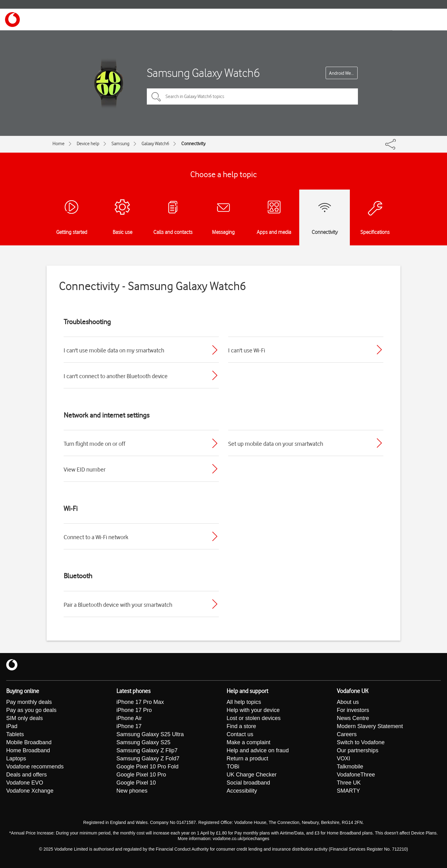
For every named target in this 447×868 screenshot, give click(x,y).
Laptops (16, 758)
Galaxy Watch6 (155, 144)
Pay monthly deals (29, 702)
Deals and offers (27, 775)
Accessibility (242, 791)
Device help (88, 144)
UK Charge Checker (252, 775)
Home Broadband (28, 750)
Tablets (15, 734)
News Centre (353, 718)
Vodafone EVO (25, 783)
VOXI (343, 758)
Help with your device (253, 710)
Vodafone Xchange (30, 791)
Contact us (240, 734)
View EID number (85, 469)
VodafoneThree (356, 775)
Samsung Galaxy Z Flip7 (147, 750)
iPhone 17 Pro (134, 710)
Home (59, 144)
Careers (347, 734)
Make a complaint (248, 742)
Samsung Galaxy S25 (143, 742)
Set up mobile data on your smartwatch (276, 444)
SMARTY (348, 791)
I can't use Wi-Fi (247, 350)
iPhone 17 (129, 726)
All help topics (244, 702)
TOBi (233, 767)
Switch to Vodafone (361, 742)
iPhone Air (129, 718)
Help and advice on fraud (258, 750)
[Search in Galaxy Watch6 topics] (252, 96)
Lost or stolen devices (254, 718)
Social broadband (248, 783)
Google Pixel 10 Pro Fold (147, 767)
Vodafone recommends (35, 767)
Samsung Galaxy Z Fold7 (148, 758)
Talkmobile (350, 767)
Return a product (247, 758)
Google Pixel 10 (136, 783)
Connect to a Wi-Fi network (96, 537)
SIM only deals (25, 718)
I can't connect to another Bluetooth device (116, 376)
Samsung (120, 144)
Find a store (241, 726)
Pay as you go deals (31, 710)
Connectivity (193, 144)
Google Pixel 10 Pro (141, 775)
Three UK (349, 783)
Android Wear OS (343, 73)
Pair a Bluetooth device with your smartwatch (118, 605)
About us (348, 702)
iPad (12, 726)
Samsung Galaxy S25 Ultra (150, 734)
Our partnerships (358, 750)
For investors (353, 710)
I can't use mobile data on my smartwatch (114, 350)
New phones (132, 791)
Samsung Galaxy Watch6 (203, 73)
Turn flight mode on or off (95, 444)
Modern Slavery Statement (370, 726)
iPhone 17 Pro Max (140, 702)
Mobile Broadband (29, 742)
